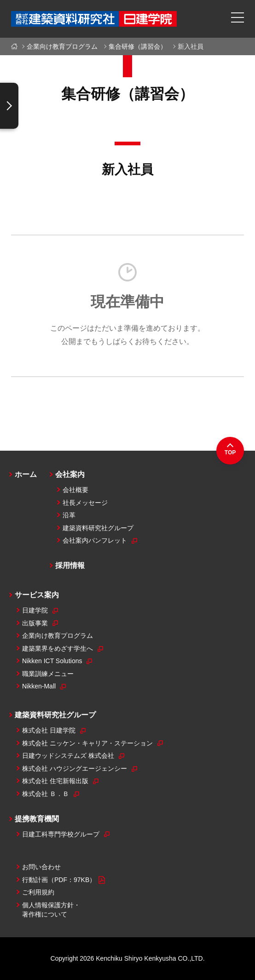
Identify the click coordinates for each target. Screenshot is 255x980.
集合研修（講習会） (138, 46)
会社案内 (70, 474)
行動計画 (64, 880)
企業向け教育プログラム (62, 46)
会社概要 (75, 490)
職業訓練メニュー (48, 674)
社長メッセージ (85, 503)
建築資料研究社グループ (98, 528)
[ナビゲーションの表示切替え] (9, 106)
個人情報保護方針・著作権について (51, 910)
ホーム (16, 46)
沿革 (69, 515)
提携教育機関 (37, 819)
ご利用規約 (38, 892)
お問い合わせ (41, 867)
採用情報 (70, 565)
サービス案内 (37, 595)
